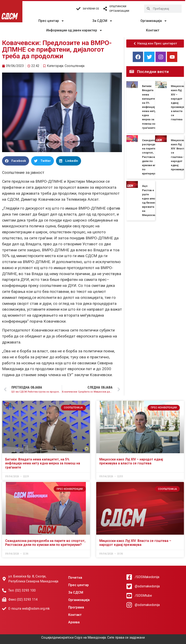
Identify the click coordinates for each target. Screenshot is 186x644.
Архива (74, 622)
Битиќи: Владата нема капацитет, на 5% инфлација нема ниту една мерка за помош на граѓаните (150, 107)
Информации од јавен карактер (74, 30)
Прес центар (51, 21)
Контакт (153, 30)
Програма (76, 607)
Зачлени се (91, 9)
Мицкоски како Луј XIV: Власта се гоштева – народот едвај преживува (135, 543)
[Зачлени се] (78, 9)
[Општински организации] (105, 9)
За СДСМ (102, 21)
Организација (154, 21)
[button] (16, 161)
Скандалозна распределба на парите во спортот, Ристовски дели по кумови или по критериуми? (151, 157)
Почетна (75, 578)
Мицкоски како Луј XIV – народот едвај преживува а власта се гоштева (131, 461)
